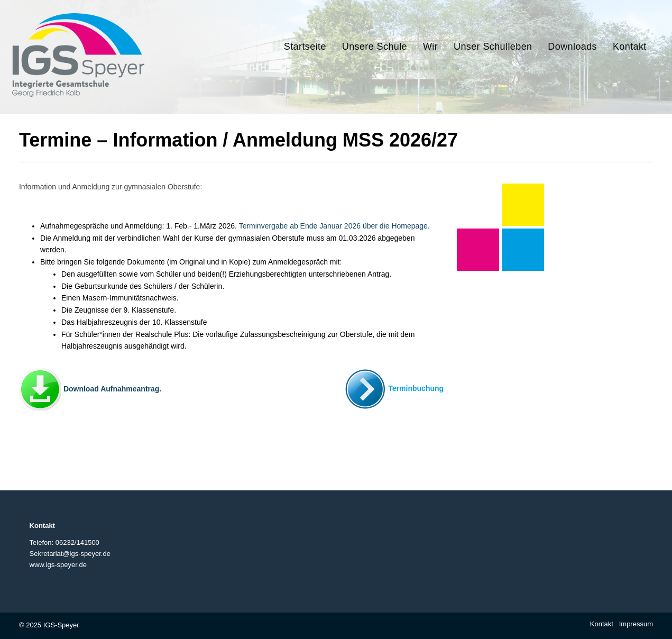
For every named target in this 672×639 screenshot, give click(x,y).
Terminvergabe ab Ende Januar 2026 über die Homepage (333, 226)
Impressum (636, 624)
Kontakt (602, 624)
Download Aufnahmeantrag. (112, 389)
